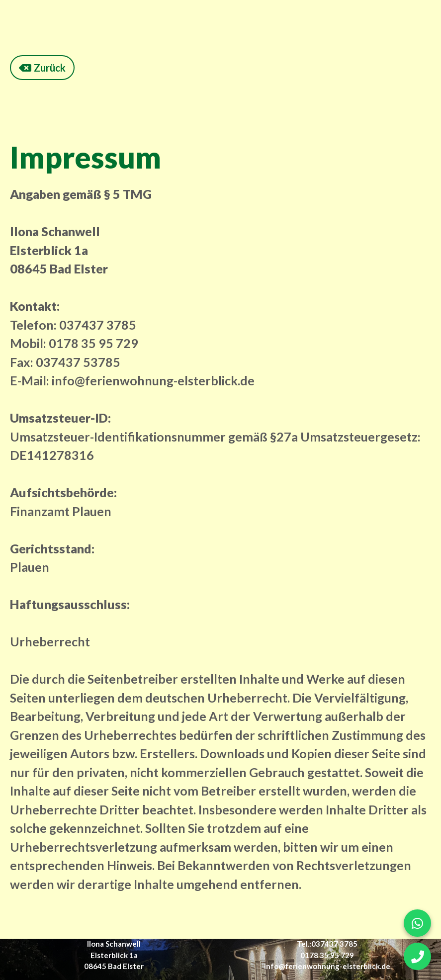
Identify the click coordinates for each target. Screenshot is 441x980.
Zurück (42, 68)
